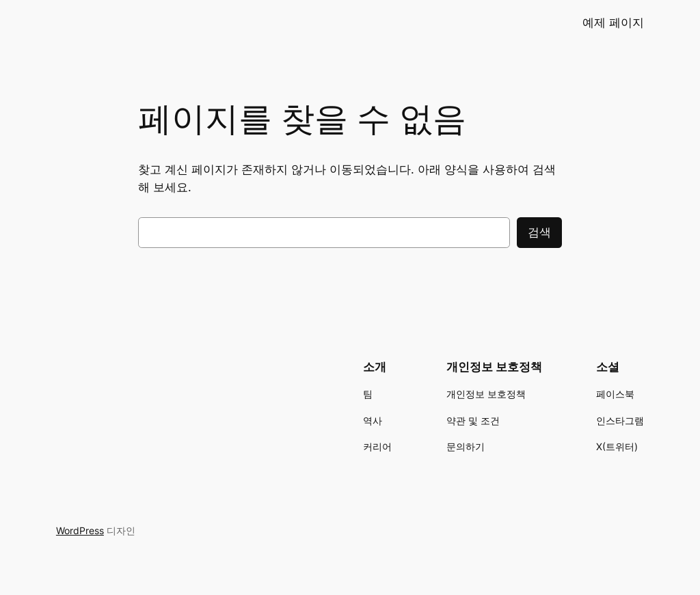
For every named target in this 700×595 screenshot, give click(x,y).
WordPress (80, 530)
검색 (539, 232)
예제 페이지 (613, 23)
